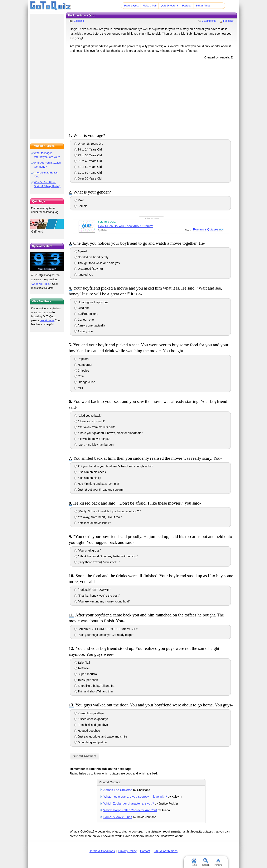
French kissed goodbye (91, 725)
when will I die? (41, 284)
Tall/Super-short (86, 680)
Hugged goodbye (87, 731)
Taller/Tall (82, 663)
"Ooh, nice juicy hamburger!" (94, 445)
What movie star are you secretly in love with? (135, 797)
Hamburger (83, 365)
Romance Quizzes (205, 229)
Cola (79, 376)
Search (206, 862)
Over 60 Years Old (88, 178)
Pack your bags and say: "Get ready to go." (104, 635)
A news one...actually (90, 325)
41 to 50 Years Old (88, 167)
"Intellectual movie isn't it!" (93, 523)
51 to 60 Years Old (88, 173)
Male (79, 200)
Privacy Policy (127, 851)
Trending (218, 862)
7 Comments (209, 21)
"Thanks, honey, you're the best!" (97, 596)
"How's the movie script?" (92, 439)
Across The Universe (118, 790)
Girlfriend (79, 21)
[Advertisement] (151, 95)
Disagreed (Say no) (89, 269)
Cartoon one (84, 320)
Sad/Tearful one (86, 314)
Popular (187, 6)
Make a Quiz (131, 6)
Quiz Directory (169, 6)
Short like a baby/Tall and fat (94, 686)
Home (194, 862)
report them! (47, 320)
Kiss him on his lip (88, 478)
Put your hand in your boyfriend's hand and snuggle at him (114, 466)
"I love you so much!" (90, 421)
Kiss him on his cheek (90, 472)
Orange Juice (85, 382)
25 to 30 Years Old (88, 155)
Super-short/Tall (86, 674)
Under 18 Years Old (89, 144)
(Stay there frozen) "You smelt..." (97, 562)
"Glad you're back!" (88, 416)
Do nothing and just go (91, 742)
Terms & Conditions (102, 851)
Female (81, 206)
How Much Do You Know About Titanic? (126, 226)
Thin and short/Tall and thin (94, 691)
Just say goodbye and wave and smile (101, 736)
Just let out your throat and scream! (99, 490)
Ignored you (84, 275)
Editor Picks (203, 6)
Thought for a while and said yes (97, 263)
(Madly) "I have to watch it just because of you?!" (108, 511)
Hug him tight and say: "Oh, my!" (97, 484)
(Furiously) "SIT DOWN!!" (92, 590)
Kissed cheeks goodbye (91, 719)
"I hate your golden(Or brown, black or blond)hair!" (108, 433)
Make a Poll (150, 6)
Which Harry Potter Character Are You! (130, 810)
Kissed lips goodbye (89, 713)
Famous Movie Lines (118, 817)
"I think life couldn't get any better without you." (106, 556)
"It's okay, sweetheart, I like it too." (98, 517)
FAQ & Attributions (166, 851)
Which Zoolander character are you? (129, 803)
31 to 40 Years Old (88, 161)
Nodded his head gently (91, 257)
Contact (145, 851)
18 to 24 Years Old (88, 149)
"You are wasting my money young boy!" (102, 601)
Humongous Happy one (91, 302)
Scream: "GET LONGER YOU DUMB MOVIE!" (106, 629)
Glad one (82, 308)
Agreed (81, 251)
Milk (79, 388)
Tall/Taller (82, 668)
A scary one (84, 331)
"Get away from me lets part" (95, 427)
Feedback (229, 21)
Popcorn (81, 359)
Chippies (82, 371)
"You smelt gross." (88, 550)
